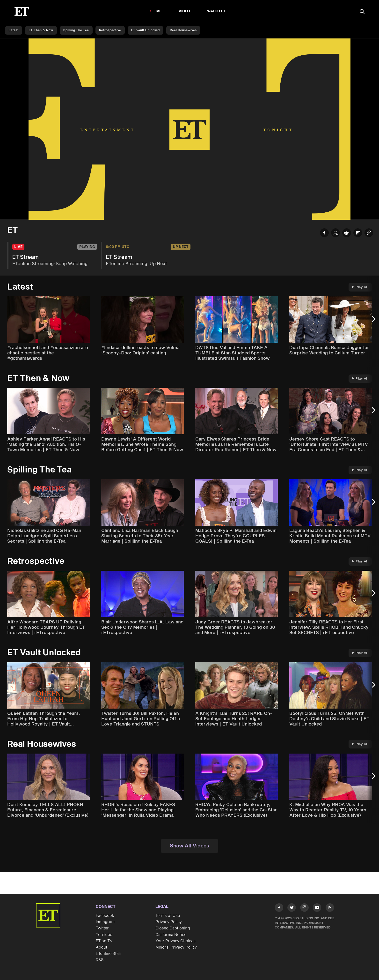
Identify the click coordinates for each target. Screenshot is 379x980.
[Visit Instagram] (304, 909)
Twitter (102, 928)
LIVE (158, 11)
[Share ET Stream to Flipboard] (358, 234)
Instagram (105, 922)
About (102, 947)
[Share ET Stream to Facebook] (324, 234)
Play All (360, 287)
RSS (100, 960)
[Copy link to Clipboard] (369, 234)
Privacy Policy (169, 922)
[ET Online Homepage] (22, 11)
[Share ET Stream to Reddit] (347, 234)
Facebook (105, 916)
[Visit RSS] (330, 909)
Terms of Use (168, 916)
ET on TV (104, 941)
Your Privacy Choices (175, 941)
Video (184, 11)
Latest (14, 30)
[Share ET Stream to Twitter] (335, 234)
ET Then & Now (41, 30)
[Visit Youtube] (317, 909)
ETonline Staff (109, 954)
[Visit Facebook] (279, 909)
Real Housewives (183, 30)
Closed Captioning (173, 928)
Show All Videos (189, 846)
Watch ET (216, 11)
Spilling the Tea (76, 30)
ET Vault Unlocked (146, 30)
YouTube (104, 935)
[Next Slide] (373, 321)
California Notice (171, 935)
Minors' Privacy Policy (176, 947)
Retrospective (110, 30)
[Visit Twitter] (292, 909)
